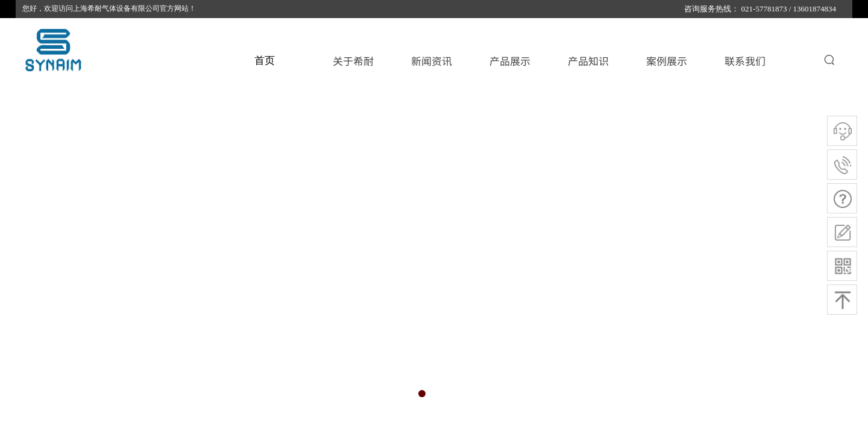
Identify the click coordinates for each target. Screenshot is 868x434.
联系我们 (745, 61)
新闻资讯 (432, 61)
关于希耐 (353, 61)
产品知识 (588, 61)
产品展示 (510, 61)
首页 (265, 61)
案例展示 (667, 61)
